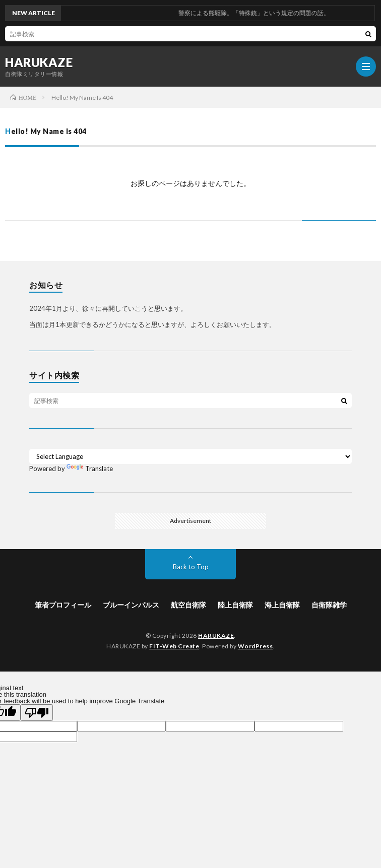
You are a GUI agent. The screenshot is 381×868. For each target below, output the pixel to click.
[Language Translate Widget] (190, 456)
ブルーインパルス (131, 605)
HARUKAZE (39, 62)
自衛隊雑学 (329, 605)
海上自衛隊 (282, 605)
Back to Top (191, 567)
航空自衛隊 (188, 605)
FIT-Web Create (174, 646)
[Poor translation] (37, 713)
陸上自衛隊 (235, 605)
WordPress (256, 646)
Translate (90, 469)
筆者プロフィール (63, 605)
